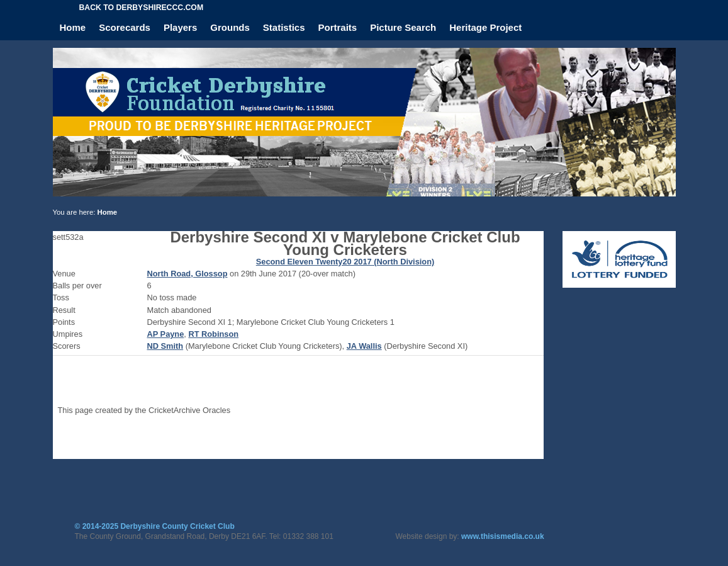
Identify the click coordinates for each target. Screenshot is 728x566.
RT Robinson (213, 334)
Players (180, 27)
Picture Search (403, 27)
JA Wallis (364, 346)
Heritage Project (485, 27)
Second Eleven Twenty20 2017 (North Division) (345, 262)
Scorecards (125, 27)
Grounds (230, 27)
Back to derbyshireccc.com (142, 8)
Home (73, 27)
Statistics (284, 27)
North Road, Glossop (188, 274)
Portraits (338, 27)
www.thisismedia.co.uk (503, 536)
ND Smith (165, 346)
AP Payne (166, 334)
